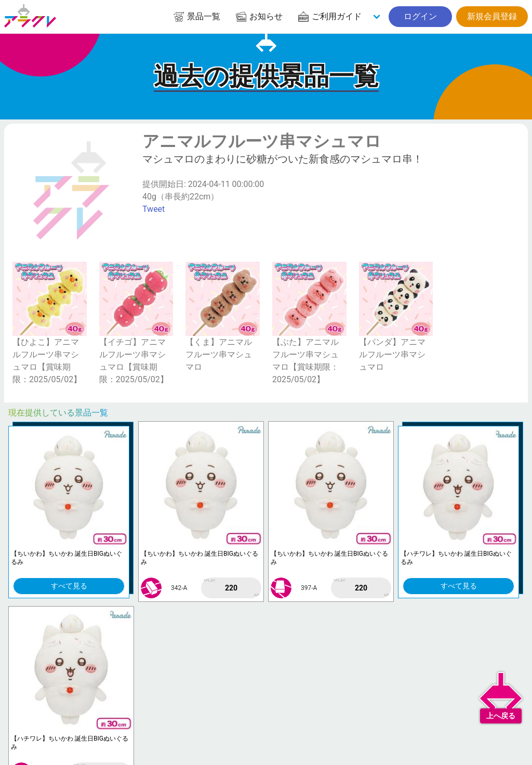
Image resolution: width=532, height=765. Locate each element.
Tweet (154, 209)
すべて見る (69, 586)
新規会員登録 (492, 16)
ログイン (420, 16)
